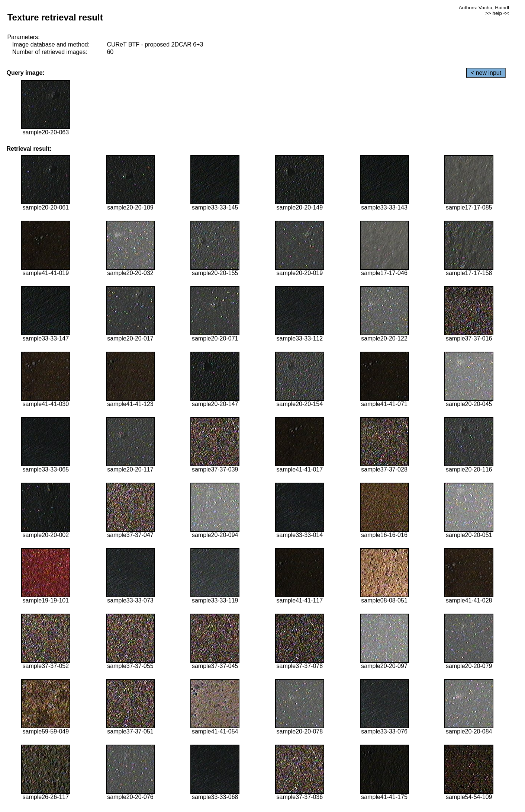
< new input (486, 73)
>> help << (497, 13)
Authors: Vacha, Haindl (484, 8)
